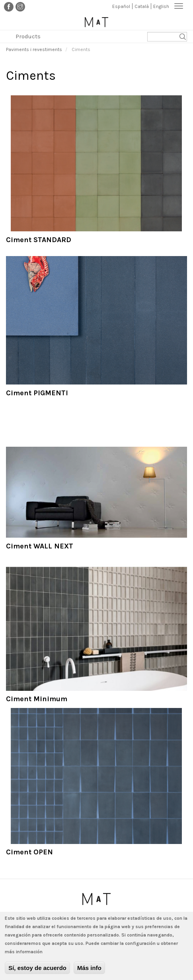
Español (121, 6)
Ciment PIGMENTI (37, 393)
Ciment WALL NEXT (40, 546)
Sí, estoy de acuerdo (37, 971)
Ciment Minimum (37, 699)
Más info (89, 971)
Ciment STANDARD (39, 240)
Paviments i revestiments (34, 49)
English (161, 6)
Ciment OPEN (29, 852)
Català (142, 6)
